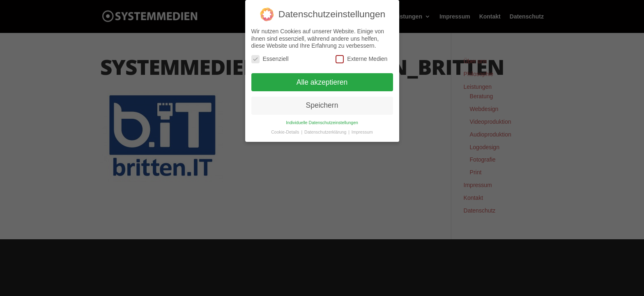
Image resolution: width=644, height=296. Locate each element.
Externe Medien (361, 59)
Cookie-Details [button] (286, 132)
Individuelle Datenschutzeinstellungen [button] (322, 122)
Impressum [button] (362, 132)
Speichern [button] (322, 105)
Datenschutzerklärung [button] (326, 132)
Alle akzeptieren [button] (322, 82)
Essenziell (270, 59)
